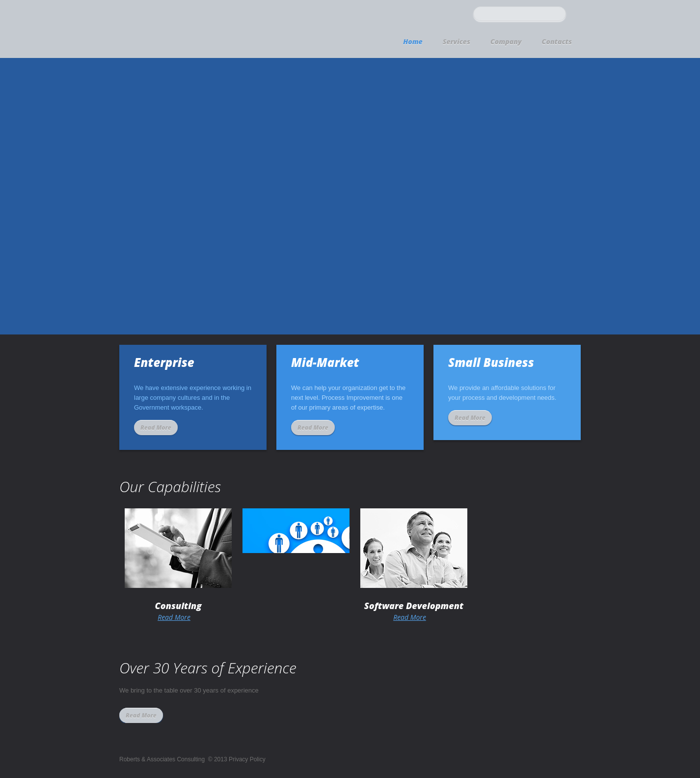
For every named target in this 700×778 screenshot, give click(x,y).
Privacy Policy (247, 759)
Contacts (557, 42)
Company (506, 42)
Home (413, 42)
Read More (156, 428)
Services (457, 42)
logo (197, 28)
